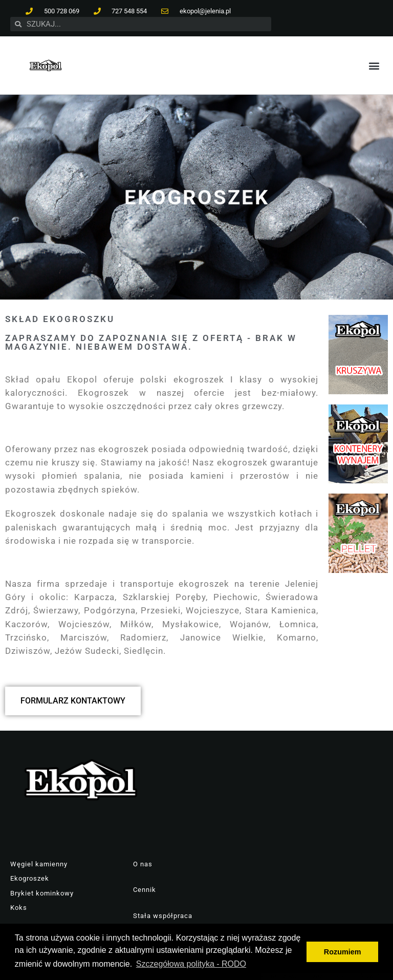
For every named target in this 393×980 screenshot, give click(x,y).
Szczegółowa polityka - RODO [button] (191, 964)
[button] (374, 65)
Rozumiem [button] (343, 952)
